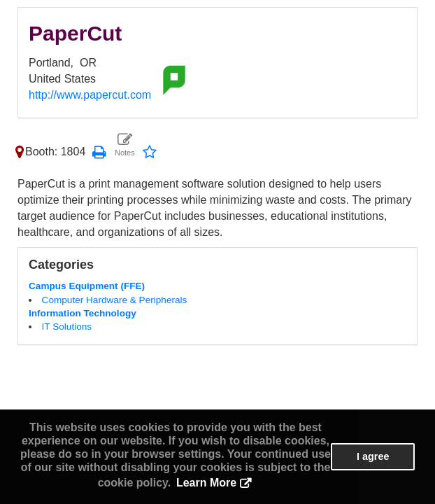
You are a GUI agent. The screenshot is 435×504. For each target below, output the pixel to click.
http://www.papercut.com (90, 95)
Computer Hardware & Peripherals (115, 300)
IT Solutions (67, 327)
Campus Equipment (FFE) (87, 286)
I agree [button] (373, 456)
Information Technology (83, 313)
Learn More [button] (206, 483)
